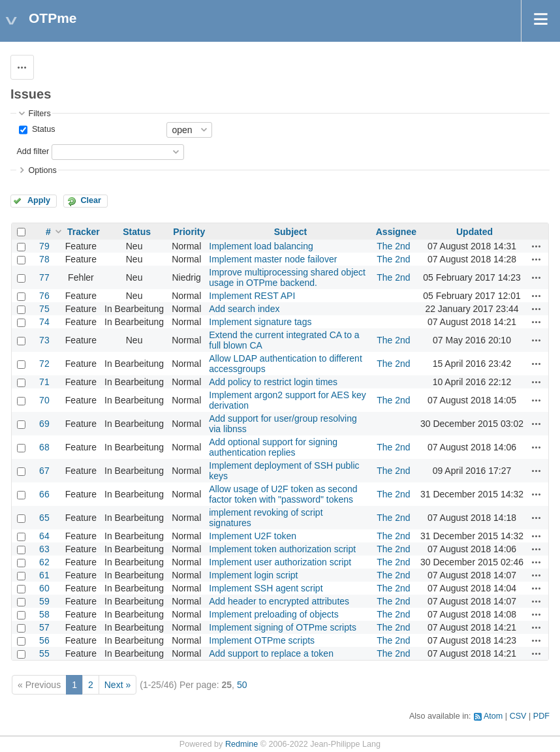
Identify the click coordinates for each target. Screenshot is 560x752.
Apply (39, 200)
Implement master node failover (273, 259)
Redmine (241, 744)
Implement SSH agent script (266, 588)
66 (44, 494)
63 (44, 549)
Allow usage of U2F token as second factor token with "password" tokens (283, 494)
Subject (291, 232)
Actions (537, 246)
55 (44, 653)
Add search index (244, 309)
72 (44, 364)
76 (44, 296)
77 (44, 277)
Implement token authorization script (282, 549)
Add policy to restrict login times (273, 382)
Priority (189, 232)
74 (44, 322)
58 (44, 614)
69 (44, 424)
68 (44, 447)
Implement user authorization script (280, 562)
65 (44, 518)
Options (42, 170)
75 (44, 309)
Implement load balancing (261, 246)
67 (44, 471)
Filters (39, 114)
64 (44, 536)
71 (44, 382)
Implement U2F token (253, 536)
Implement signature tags (260, 322)
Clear (91, 200)
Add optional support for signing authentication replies (273, 447)
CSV (518, 716)
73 (44, 340)
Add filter (33, 151)
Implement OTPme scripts (262, 640)
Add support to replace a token (271, 653)
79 (44, 246)
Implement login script (253, 575)
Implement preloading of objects (273, 614)
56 (44, 640)
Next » (117, 685)
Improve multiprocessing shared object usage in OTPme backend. (287, 277)
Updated (474, 232)
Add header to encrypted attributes (279, 601)
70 (44, 400)
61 (44, 575)
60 (44, 588)
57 (44, 627)
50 (242, 685)
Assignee (396, 232)
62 (44, 562)
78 (44, 259)
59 (44, 601)
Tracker (84, 232)
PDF (541, 716)
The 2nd (393, 246)
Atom (493, 716)
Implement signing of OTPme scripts (283, 627)
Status (42, 129)
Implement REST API (252, 296)
